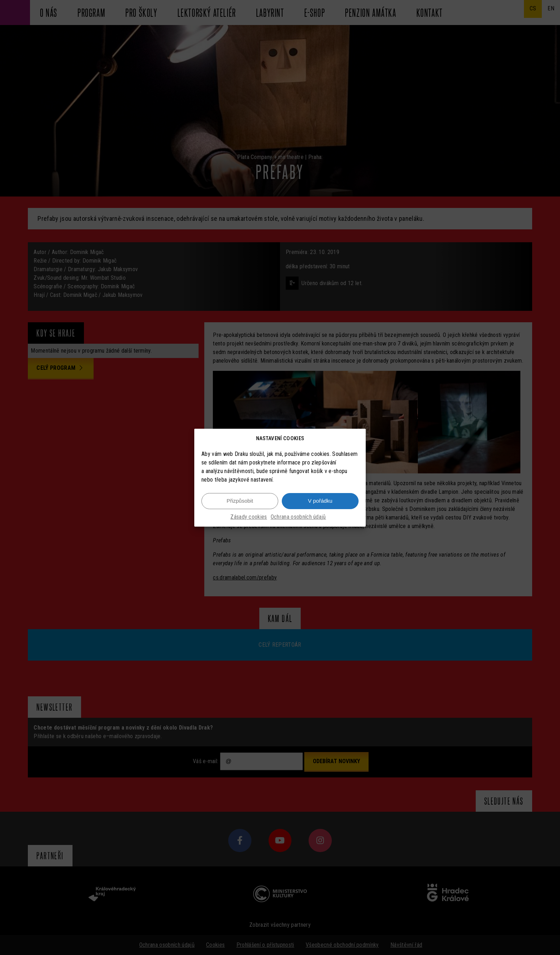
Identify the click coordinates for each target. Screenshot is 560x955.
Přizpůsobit (240, 501)
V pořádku (320, 501)
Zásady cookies (249, 517)
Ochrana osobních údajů (298, 517)
